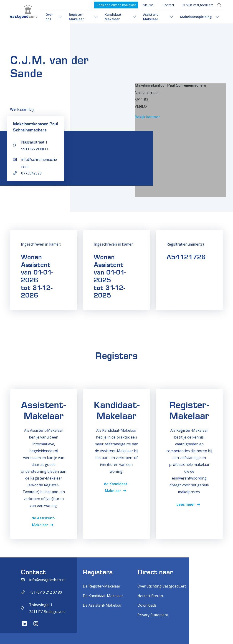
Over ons (49, 17)
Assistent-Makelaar (151, 17)
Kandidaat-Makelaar (114, 17)
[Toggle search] (219, 5)
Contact (168, 5)
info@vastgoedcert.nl (47, 580)
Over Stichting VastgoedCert (162, 586)
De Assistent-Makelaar (102, 605)
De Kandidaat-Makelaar (103, 596)
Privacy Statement (153, 615)
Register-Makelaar (76, 17)
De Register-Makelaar (102, 586)
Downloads (147, 605)
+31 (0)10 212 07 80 (46, 592)
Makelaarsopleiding (196, 17)
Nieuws (148, 5)
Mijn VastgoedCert (199, 5)
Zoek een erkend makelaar (116, 5)
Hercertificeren (150, 596)
